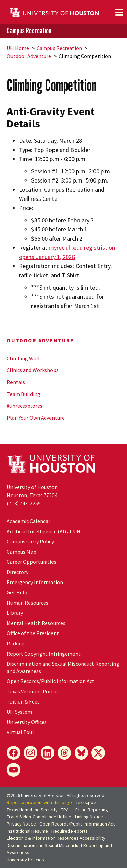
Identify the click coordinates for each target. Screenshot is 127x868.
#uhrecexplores (25, 406)
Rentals (16, 382)
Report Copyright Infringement (44, 654)
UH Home (18, 48)
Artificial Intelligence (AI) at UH (44, 531)
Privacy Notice (21, 824)
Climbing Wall (23, 358)
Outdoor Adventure (29, 56)
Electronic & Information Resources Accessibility (56, 838)
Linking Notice (89, 817)
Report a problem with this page (39, 802)
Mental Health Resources (36, 623)
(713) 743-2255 (24, 503)
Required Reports (70, 831)
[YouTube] (14, 770)
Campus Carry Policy (30, 541)
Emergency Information (35, 582)
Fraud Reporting (92, 810)
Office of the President (33, 633)
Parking (16, 643)
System (19, 712)
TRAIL (66, 810)
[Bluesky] (81, 753)
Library (15, 613)
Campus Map (22, 552)
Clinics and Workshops (33, 370)
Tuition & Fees (23, 701)
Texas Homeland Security (32, 810)
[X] (98, 753)
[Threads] (64, 753)
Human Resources (28, 603)
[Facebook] (14, 753)
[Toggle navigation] (119, 12)
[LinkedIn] (47, 753)
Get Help (17, 592)
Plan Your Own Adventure (36, 418)
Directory (18, 572)
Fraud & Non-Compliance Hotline (39, 817)
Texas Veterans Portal (32, 691)
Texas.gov (86, 802)
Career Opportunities (31, 562)
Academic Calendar (29, 521)
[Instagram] (30, 753)
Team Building (24, 394)
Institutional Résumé (27, 831)
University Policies (25, 860)
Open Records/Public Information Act (51, 681)
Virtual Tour (20, 732)
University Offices (27, 722)
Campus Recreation (29, 31)
